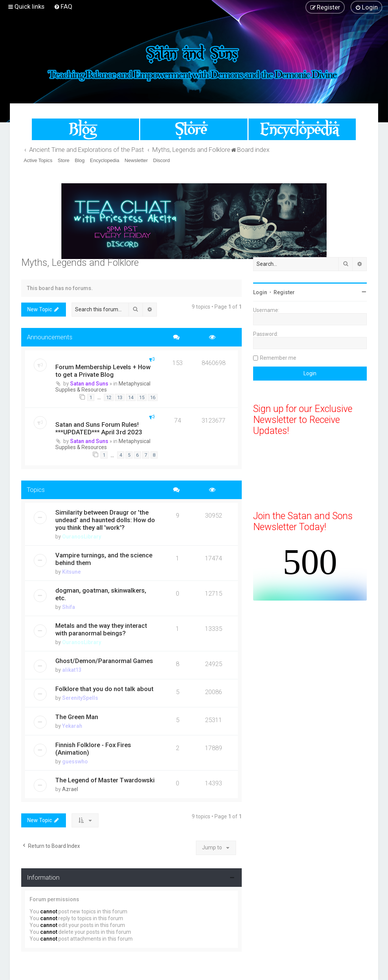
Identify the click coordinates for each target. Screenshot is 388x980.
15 (142, 397)
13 (120, 397)
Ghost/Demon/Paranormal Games (104, 661)
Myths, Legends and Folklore (80, 263)
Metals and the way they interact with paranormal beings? (101, 629)
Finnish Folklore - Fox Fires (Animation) (93, 749)
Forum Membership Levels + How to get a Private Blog (103, 371)
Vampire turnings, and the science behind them (104, 559)
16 (153, 397)
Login (260, 292)
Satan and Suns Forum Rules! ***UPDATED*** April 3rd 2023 (99, 428)
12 (109, 397)
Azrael (70, 789)
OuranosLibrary (82, 537)
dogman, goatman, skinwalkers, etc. (101, 594)
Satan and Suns (89, 384)
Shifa (69, 607)
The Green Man (77, 717)
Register (284, 292)
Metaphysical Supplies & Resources (103, 387)
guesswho (75, 762)
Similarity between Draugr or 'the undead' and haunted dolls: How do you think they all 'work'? (105, 520)
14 (131, 397)
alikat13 (72, 670)
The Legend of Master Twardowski (105, 780)
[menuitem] (63, 6)
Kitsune (71, 572)
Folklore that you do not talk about (104, 689)
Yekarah (72, 726)
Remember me (278, 358)
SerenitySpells (80, 698)
